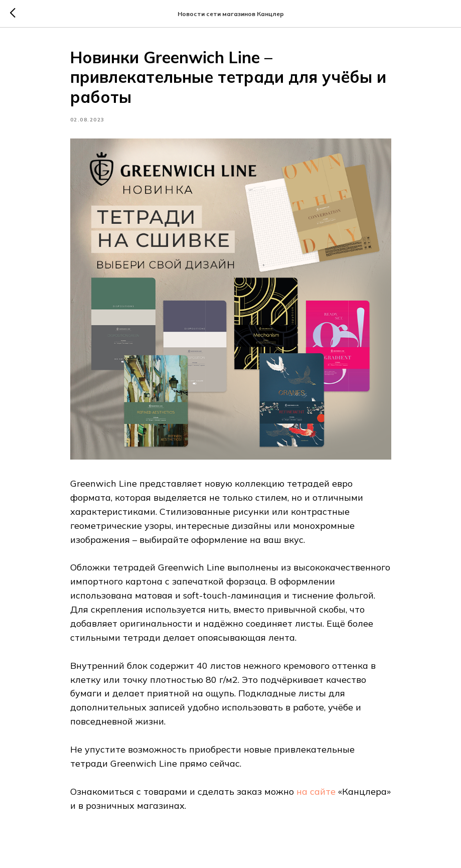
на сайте (316, 791)
